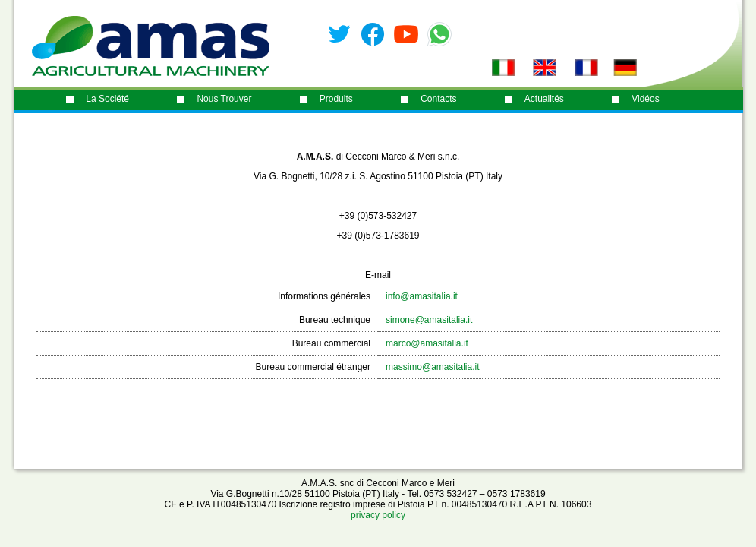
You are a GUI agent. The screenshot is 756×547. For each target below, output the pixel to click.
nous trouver (224, 99)
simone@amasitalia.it (429, 320)
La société (107, 99)
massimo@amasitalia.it (433, 367)
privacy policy (378, 515)
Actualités (544, 99)
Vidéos (645, 99)
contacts (438, 99)
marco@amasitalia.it (427, 343)
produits (336, 99)
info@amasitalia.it (422, 296)
